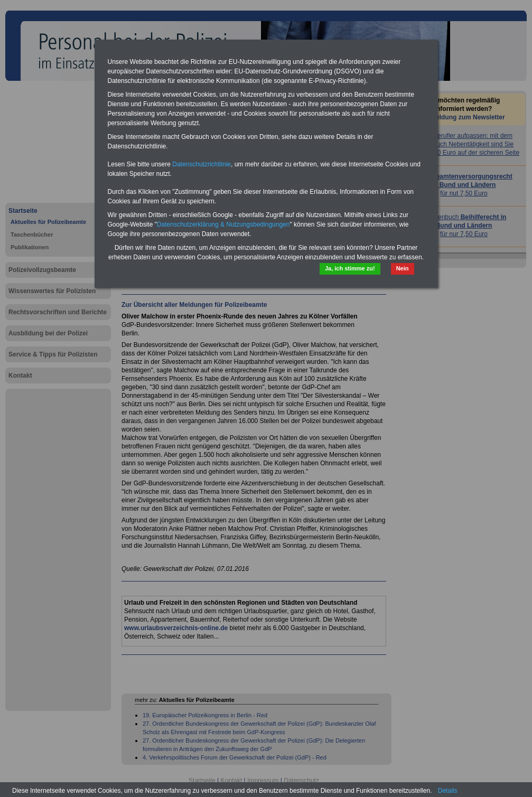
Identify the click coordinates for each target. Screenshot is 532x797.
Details (448, 791)
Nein (403, 268)
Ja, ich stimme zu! (350, 268)
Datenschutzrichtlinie (202, 164)
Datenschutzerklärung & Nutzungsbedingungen (223, 224)
